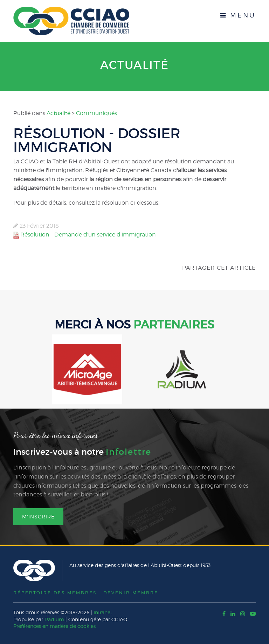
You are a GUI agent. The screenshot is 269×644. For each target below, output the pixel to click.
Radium (54, 619)
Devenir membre (131, 592)
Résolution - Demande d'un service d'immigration (88, 234)
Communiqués (96, 113)
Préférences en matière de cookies (54, 626)
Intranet (103, 612)
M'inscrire (38, 516)
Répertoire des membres (55, 592)
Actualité (134, 65)
